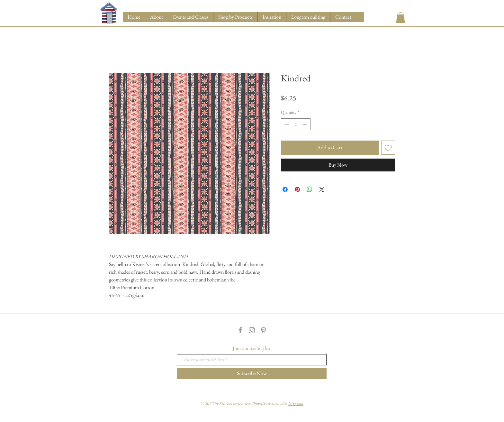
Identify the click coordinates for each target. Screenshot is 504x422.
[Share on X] (322, 189)
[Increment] (306, 124)
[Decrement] (286, 124)
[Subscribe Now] (252, 374)
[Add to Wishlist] (388, 148)
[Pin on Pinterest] (297, 189)
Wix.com (296, 403)
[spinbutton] (296, 124)
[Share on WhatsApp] (310, 189)
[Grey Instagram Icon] (252, 330)
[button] (235, 17)
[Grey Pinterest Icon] (263, 330)
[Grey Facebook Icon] (240, 330)
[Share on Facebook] (285, 189)
